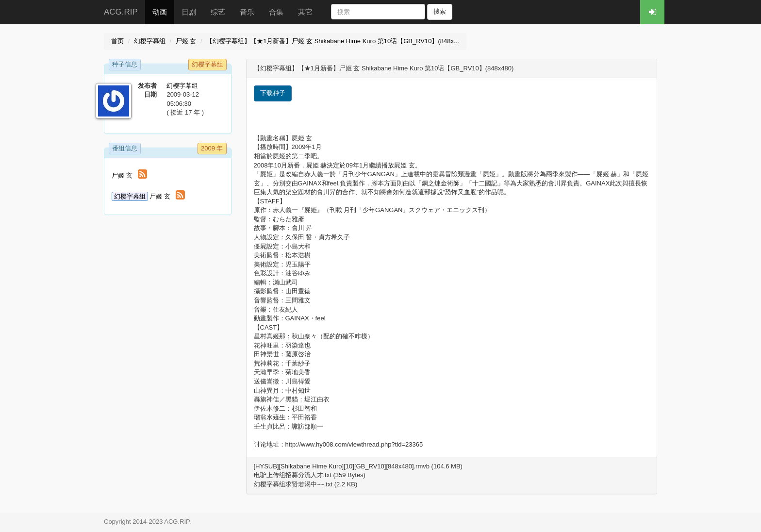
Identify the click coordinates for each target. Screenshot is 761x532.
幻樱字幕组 (150, 41)
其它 (305, 12)
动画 (160, 12)
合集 (276, 12)
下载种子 (273, 93)
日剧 (189, 12)
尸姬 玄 (186, 41)
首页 (117, 41)
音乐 (247, 12)
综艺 (218, 12)
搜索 (440, 11)
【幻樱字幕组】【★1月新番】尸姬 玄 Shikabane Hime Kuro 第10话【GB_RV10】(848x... (333, 41)
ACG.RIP (121, 12)
